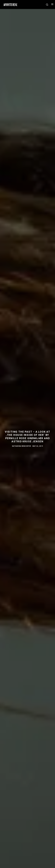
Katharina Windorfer (22, 446)
